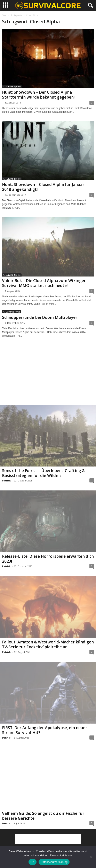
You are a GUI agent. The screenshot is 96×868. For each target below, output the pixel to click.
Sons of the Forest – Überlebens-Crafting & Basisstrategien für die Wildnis (43, 473)
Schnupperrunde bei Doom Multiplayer (40, 317)
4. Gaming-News (12, 312)
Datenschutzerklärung (54, 862)
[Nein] (91, 857)
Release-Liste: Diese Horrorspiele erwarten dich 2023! (48, 559)
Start (4, 15)
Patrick (6, 481)
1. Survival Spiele (12, 87)
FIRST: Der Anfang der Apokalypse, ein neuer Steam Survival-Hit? (45, 730)
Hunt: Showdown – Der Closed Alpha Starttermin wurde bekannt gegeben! (38, 95)
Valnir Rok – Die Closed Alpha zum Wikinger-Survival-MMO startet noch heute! (45, 283)
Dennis (6, 738)
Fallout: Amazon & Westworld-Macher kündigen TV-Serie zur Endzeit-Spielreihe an (48, 644)
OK (33, 862)
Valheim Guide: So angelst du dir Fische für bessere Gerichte (43, 816)
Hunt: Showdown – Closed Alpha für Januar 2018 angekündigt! (43, 187)
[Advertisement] (48, 375)
